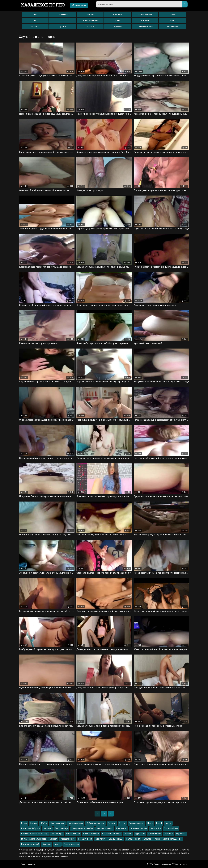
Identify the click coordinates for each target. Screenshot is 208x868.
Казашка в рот (68, 839)
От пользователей (90, 21)
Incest (57, 844)
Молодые (35, 27)
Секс (35, 14)
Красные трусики (139, 829)
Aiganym (47, 829)
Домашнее (63, 14)
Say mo (34, 823)
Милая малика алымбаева (34, 839)
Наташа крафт (133, 839)
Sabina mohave (73, 834)
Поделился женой (30, 844)
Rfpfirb (44, 823)
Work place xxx (57, 823)
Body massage (61, 829)
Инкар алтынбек (105, 829)
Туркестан (140, 834)
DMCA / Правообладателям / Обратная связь (167, 864)
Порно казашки (28, 864)
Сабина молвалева (96, 823)
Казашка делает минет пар (34, 834)
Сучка (24, 823)
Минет (173, 21)
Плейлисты (79, 5)
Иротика (169, 834)
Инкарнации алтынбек (82, 829)
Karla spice (156, 829)
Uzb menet (100, 839)
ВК (35, 21)
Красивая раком (75, 823)
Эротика (90, 14)
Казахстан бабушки (30, 829)
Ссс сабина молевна (112, 834)
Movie (168, 823)
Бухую (122, 823)
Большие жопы (173, 27)
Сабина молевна (91, 834)
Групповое (118, 27)
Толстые (90, 27)
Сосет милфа (155, 834)
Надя (150, 823)
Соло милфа (57, 834)
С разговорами (145, 14)
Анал (118, 21)
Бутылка (47, 844)
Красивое (118, 14)
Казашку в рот (85, 839)
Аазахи (128, 834)
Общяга (147, 839)
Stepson (53, 839)
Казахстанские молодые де (168, 839)
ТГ (63, 21)
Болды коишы (116, 839)
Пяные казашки (71, 844)
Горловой (181, 834)
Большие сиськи (145, 27)
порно (43, 5)
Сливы (173, 14)
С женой (145, 21)
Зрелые (63, 27)
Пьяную (112, 823)
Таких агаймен (171, 829)
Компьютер (122, 829)
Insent (159, 823)
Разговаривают (136, 823)
